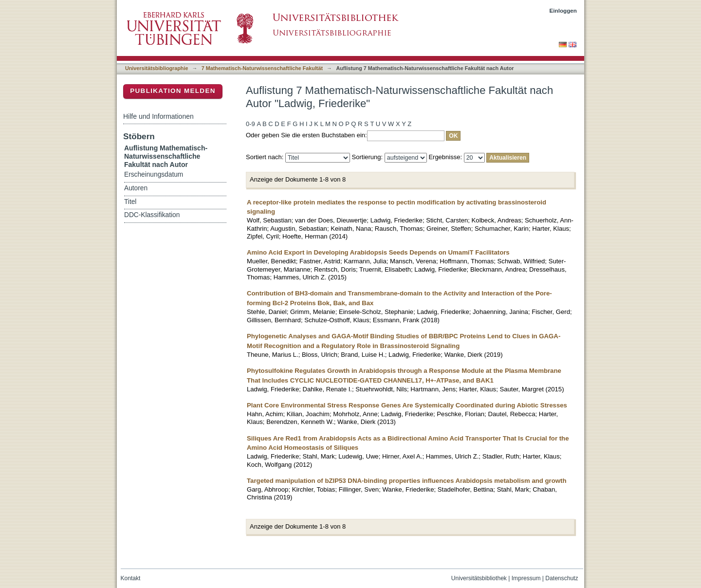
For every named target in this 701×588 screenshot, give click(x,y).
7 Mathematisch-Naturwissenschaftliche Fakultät (262, 68)
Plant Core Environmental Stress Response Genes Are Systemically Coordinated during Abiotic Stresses (407, 405)
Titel (130, 202)
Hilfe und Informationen (158, 116)
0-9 (250, 124)
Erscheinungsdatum (154, 175)
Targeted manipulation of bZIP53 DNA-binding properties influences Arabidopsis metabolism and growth (407, 481)
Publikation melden (173, 91)
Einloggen (563, 10)
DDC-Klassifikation (152, 215)
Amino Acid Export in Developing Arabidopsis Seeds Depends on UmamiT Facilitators (378, 252)
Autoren (136, 188)
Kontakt (131, 578)
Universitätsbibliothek (479, 578)
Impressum (526, 578)
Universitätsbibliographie (157, 68)
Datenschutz (562, 578)
